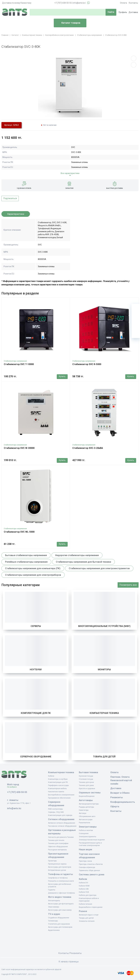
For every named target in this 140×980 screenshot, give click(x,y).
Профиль (123, 12)
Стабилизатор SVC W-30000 (19, 448)
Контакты (133, 3)
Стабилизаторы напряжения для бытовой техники (83, 562)
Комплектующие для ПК (36, 713)
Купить (62, 376)
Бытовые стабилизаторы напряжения (26, 555)
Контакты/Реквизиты (70, 953)
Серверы (36, 626)
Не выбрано (13, 787)
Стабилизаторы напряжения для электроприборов (33, 575)
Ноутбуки (36, 670)
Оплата (123, 3)
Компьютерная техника (104, 713)
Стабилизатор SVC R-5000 (87, 364)
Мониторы (104, 670)
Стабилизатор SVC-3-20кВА (88, 448)
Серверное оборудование (36, 757)
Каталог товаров (68, 23)
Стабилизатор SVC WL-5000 (19, 532)
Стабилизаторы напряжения (15, 361)
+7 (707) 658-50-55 (63, 3)
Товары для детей (104, 757)
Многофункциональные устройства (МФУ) (104, 626)
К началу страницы (70, 962)
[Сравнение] (136, 325)
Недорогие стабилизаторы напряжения (77, 555)
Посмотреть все (128, 585)
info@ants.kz (79, 3)
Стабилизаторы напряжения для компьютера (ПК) (33, 568)
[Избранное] (136, 317)
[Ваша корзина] (136, 308)
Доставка (133, 12)
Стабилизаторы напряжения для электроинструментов (99, 568)
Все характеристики (70, 173)
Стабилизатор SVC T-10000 (19, 364)
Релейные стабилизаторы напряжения (26, 562)
